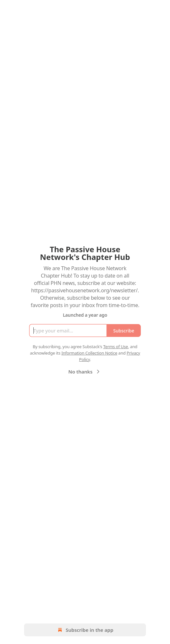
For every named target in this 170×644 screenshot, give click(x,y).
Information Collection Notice (89, 353)
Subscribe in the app (85, 630)
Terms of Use (116, 347)
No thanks (85, 372)
